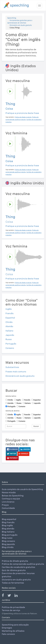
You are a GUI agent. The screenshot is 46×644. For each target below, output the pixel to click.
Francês (10, 313)
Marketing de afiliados (13, 631)
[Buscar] (16, 426)
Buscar (36, 426)
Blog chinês (8, 547)
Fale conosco (8, 634)
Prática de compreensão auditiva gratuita (23, 564)
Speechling (12, 18)
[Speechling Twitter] (11, 596)
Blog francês (8, 522)
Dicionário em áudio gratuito (21, 25)
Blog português (10, 535)
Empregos (7, 628)
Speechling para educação (15, 625)
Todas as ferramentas (13, 583)
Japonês (10, 335)
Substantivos (12, 367)
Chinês (9, 322)
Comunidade (8, 508)
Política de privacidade (13, 607)
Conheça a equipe (11, 499)
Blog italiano (8, 532)
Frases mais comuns (16, 372)
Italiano (9, 331)
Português (11, 344)
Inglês (9, 309)
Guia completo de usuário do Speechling (22, 489)
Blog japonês (8, 544)
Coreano (10, 348)
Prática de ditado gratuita (15, 561)
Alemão (9, 326)
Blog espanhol (9, 519)
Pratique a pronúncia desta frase (22, 113)
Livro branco (8, 502)
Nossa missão (9, 492)
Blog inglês (7, 525)
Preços (5, 505)
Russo (9, 339)
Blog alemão (8, 529)
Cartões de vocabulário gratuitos (18, 567)
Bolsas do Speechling (13, 496)
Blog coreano (8, 541)
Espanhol (10, 318)
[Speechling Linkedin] (18, 596)
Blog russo (7, 538)
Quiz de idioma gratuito (14, 570)
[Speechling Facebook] (4, 596)
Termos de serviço (11, 610)
